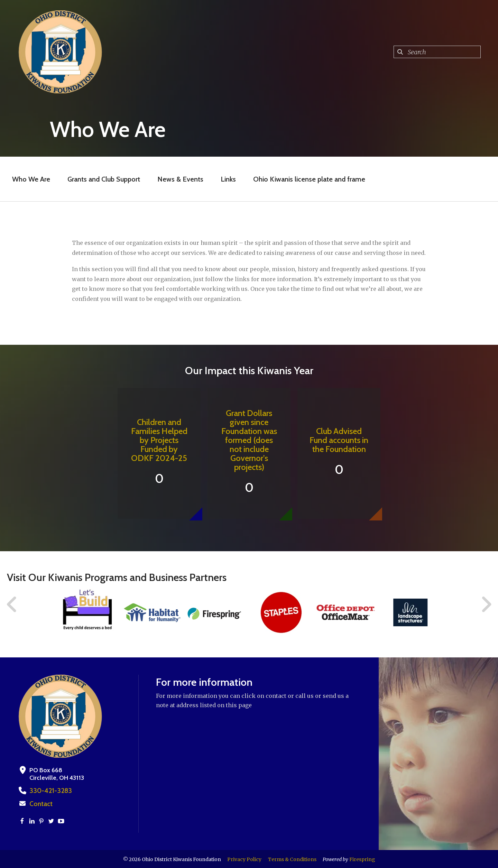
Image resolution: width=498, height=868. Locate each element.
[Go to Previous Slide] (12, 604)
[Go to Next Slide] (486, 604)
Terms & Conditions (292, 859)
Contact (40, 803)
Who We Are (31, 179)
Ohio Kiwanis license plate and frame (309, 179)
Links (228, 179)
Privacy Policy (244, 859)
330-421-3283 (49, 791)
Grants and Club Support (104, 179)
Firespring (362, 859)
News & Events (180, 179)
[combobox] (437, 52)
